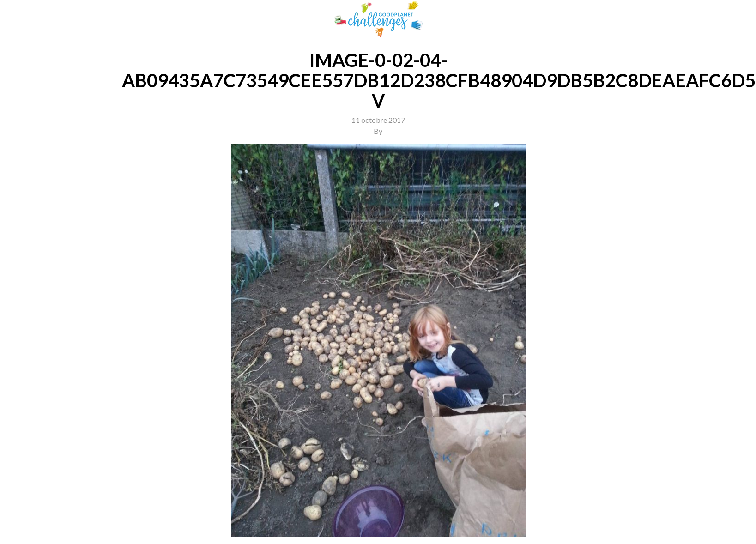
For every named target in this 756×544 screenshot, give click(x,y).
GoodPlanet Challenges (378, 19)
